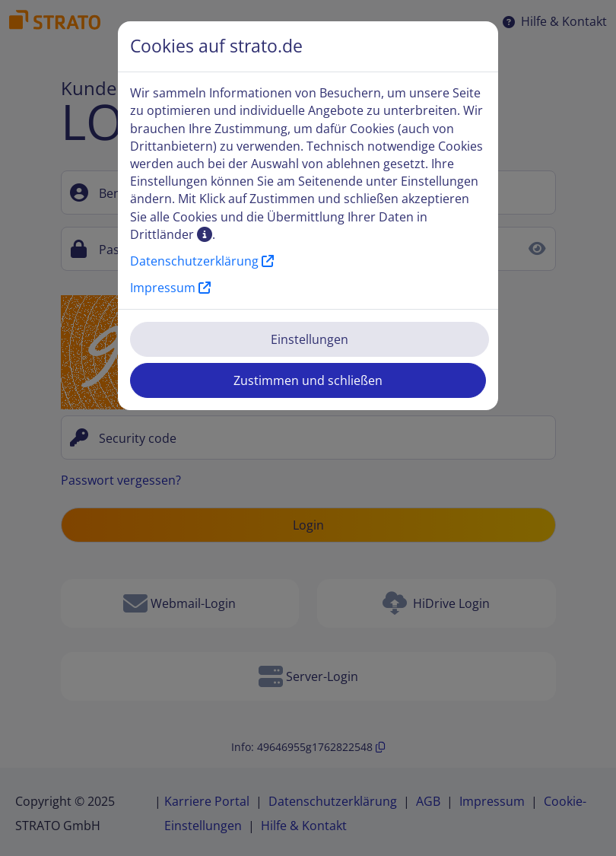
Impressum (170, 288)
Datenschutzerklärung (202, 261)
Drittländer (171, 234)
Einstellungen (310, 339)
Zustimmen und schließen (308, 380)
